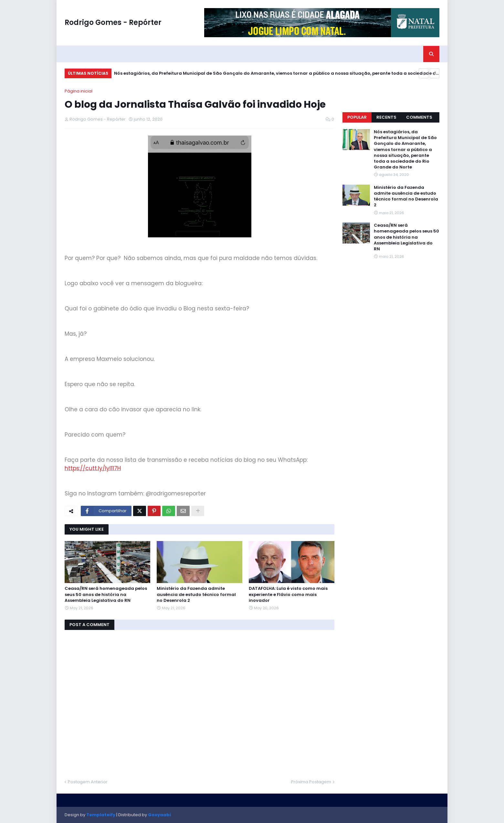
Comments (419, 117)
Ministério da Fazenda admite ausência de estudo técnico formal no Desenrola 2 (196, 594)
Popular (357, 117)
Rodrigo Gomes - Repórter (113, 22)
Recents (386, 117)
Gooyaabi (159, 815)
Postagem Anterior (88, 782)
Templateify (101, 815)
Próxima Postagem (311, 782)
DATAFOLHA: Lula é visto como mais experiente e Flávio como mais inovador (288, 594)
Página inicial (79, 91)
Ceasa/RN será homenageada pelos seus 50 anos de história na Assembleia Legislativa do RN (106, 594)
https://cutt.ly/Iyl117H (93, 468)
